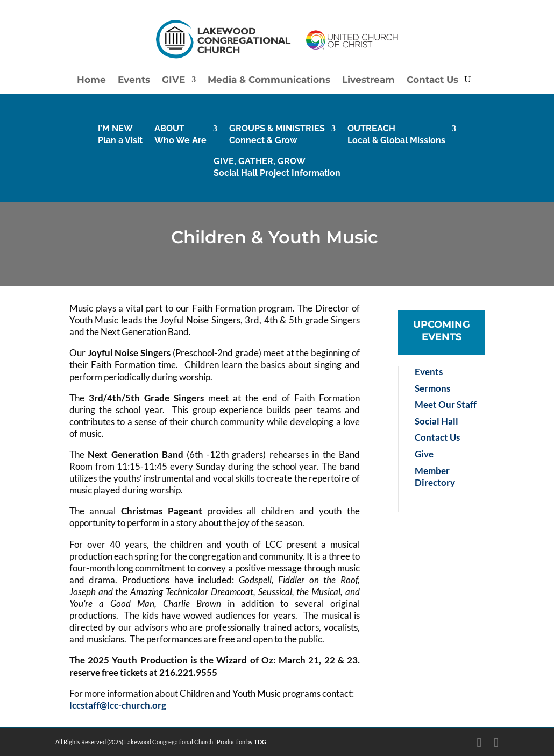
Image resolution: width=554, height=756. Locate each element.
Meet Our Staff (446, 404)
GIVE (173, 80)
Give (424, 454)
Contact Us (432, 80)
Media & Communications (269, 80)
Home (91, 80)
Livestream (368, 80)
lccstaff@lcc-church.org (118, 705)
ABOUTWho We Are (180, 134)
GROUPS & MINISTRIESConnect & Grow (277, 134)
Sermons (432, 388)
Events (134, 80)
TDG (260, 742)
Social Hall (436, 421)
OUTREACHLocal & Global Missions (396, 134)
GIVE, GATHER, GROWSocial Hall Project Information (277, 167)
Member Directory (435, 476)
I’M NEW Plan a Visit (120, 134)
